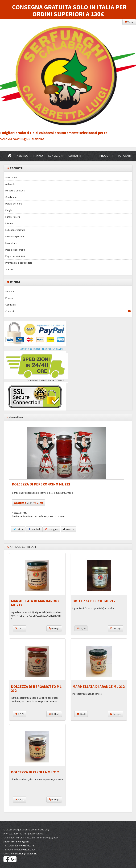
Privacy (9, 298)
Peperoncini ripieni (15, 256)
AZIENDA (22, 156)
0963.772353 (28, 846)
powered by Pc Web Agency (16, 842)
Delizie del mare (14, 204)
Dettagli (54, 628)
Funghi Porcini (13, 217)
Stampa (68, 529)
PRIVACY (38, 156)
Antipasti (10, 184)
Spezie (9, 269)
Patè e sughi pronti (15, 250)
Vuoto (129, 22)
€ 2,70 (20, 628)
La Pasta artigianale (15, 230)
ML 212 (28, 503)
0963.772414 (29, 850)
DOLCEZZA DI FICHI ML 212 (94, 601)
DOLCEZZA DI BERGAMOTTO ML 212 (36, 689)
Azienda (10, 291)
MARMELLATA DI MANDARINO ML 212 (35, 603)
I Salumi (9, 223)
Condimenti (11, 197)
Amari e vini (11, 177)
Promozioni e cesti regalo (19, 263)
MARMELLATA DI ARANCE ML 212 (99, 687)
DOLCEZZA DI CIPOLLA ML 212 (35, 772)
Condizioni (11, 305)
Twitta (18, 529)
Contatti (68, 311)
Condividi (34, 529)
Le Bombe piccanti (15, 236)
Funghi (9, 210)
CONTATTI (75, 156)
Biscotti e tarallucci (15, 191)
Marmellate (11, 243)
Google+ (52, 529)
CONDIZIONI (56, 156)
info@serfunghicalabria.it (24, 854)
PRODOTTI (106, 156)
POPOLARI (124, 156)
